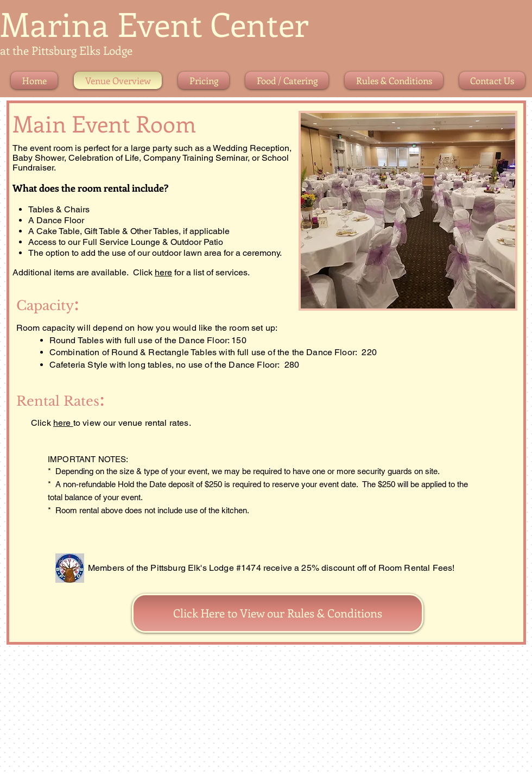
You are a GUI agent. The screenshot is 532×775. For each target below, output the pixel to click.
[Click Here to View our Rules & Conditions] (278, 613)
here (163, 272)
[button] (408, 211)
